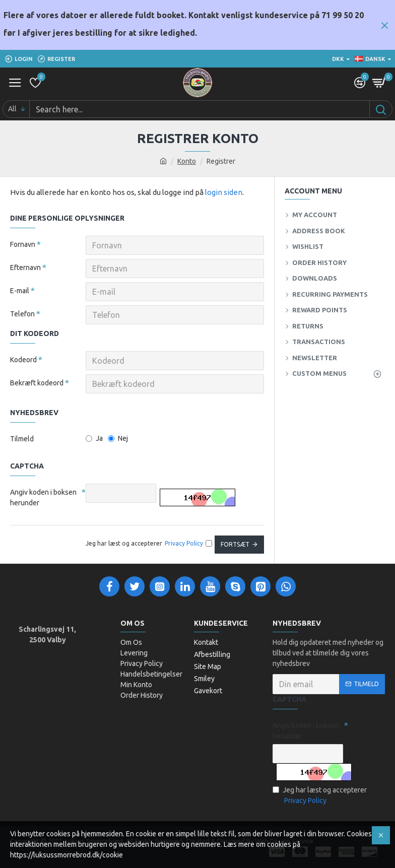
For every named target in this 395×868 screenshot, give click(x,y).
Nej (118, 438)
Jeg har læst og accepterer (320, 796)
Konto (187, 161)
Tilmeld (22, 439)
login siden (224, 192)
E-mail (20, 291)
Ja (94, 438)
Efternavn (25, 268)
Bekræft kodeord (37, 383)
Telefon (22, 314)
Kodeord (23, 360)
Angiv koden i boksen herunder (43, 497)
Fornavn (23, 244)
